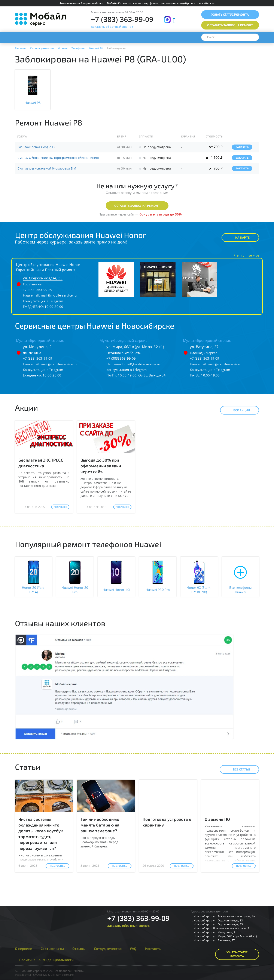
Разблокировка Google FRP (37, 147)
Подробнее (60, 507)
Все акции (238, 410)
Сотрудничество (108, 948)
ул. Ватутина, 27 (204, 347)
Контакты (153, 948)
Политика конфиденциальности (46, 960)
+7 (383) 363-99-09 (122, 19)
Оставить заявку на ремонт (137, 206)
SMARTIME (40, 975)
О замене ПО (217, 819)
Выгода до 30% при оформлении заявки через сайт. (101, 466)
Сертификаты (52, 948)
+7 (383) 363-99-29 (38, 290)
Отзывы (79, 948)
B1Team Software (62, 975)
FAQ (133, 948)
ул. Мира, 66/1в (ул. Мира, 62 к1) (135, 347)
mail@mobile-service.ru (59, 295)
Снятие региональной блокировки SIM (47, 168)
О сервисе (24, 948)
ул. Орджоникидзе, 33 (43, 278)
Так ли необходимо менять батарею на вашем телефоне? (100, 825)
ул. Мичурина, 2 (37, 347)
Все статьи (238, 769)
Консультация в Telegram (43, 301)
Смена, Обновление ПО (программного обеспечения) (58, 158)
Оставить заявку (230, 25)
